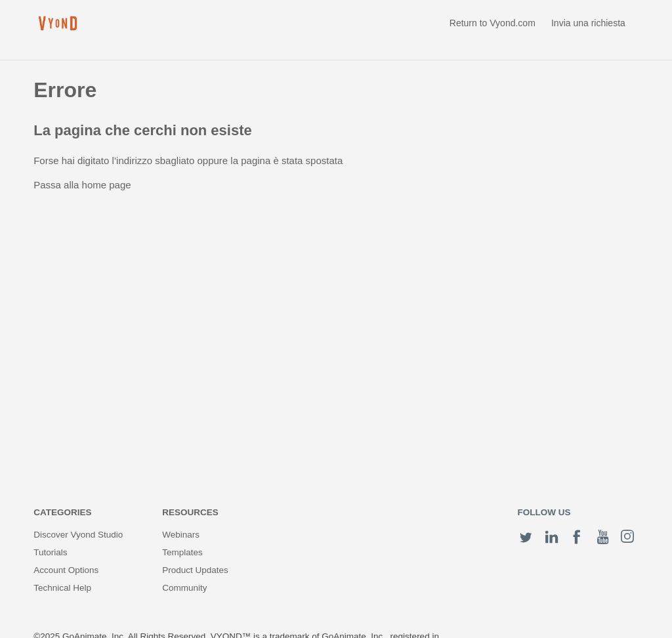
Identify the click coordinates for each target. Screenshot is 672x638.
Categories (62, 512)
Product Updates (195, 570)
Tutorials (50, 552)
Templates (182, 552)
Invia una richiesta (588, 23)
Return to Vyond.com (493, 23)
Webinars (181, 535)
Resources (190, 512)
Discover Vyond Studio (78, 535)
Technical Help (62, 588)
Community (184, 588)
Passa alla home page (82, 185)
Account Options (66, 570)
